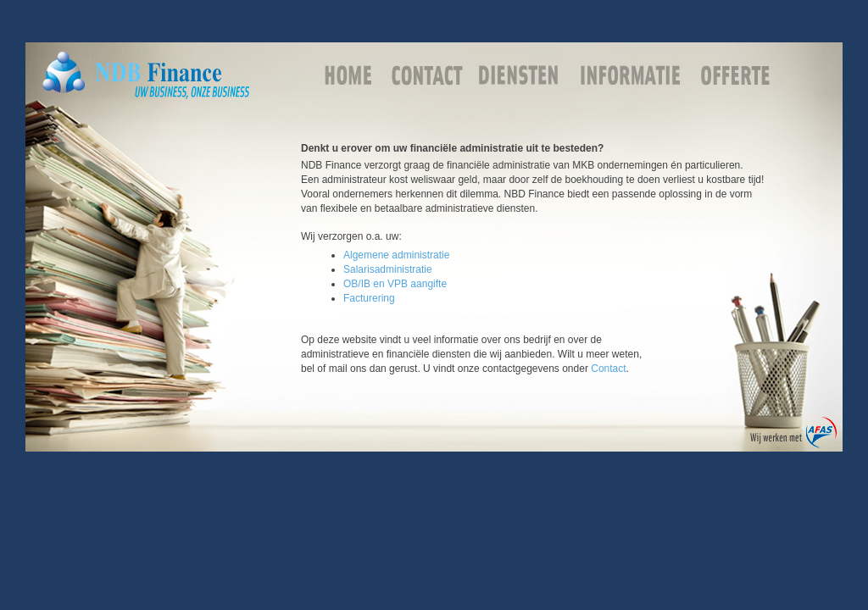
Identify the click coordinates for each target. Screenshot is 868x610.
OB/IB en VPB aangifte (395, 284)
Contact (608, 369)
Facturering (369, 298)
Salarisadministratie (388, 269)
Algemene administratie (396, 255)
